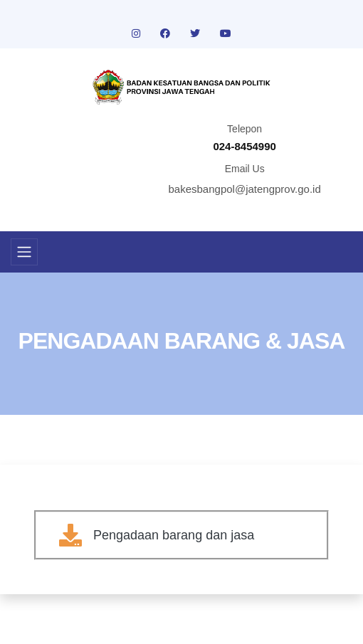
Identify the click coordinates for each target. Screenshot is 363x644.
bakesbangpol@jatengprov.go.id (245, 189)
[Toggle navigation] (24, 252)
